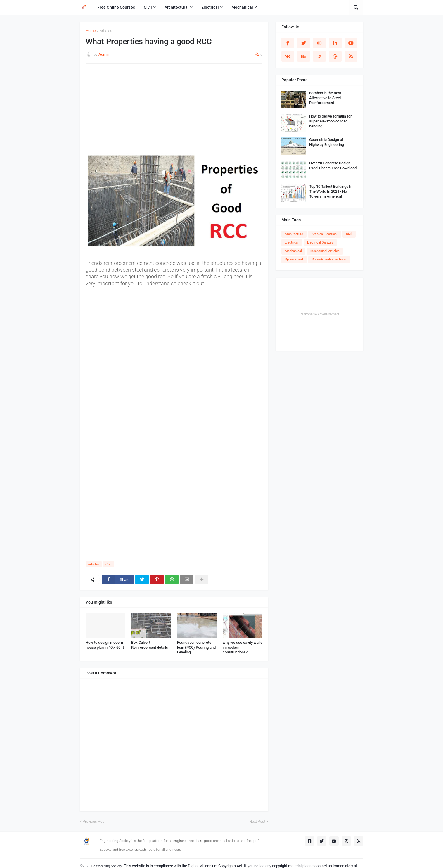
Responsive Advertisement (319, 314)
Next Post (257, 821)
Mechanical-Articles (325, 251)
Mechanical (293, 251)
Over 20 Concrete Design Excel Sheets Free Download (333, 165)
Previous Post (94, 821)
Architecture (294, 234)
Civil (109, 564)
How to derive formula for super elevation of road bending (330, 121)
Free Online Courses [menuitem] (116, 7)
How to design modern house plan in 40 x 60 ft (105, 645)
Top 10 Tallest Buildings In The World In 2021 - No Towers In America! (331, 191)
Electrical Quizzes (320, 243)
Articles (106, 31)
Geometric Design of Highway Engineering (327, 142)
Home (91, 31)
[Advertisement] (174, 111)
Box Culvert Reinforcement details (150, 645)
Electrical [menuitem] (210, 7)
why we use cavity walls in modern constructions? (243, 647)
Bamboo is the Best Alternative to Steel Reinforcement (325, 98)
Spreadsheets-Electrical (329, 259)
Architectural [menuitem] (177, 7)
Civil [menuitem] (148, 7)
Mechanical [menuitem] (242, 7)
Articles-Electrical (325, 234)
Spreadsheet (294, 259)
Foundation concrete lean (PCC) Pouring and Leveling (196, 647)
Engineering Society (107, 866)
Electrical (292, 243)
